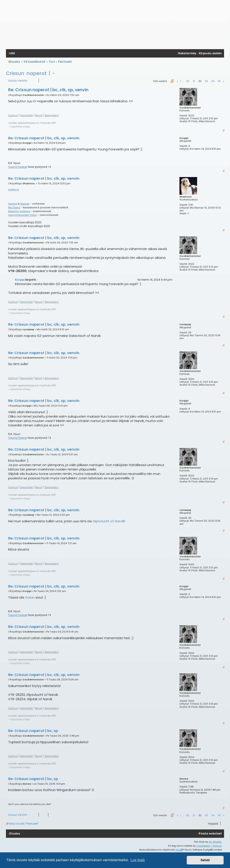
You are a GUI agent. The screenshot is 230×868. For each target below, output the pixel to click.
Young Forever (18, 167)
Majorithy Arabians (19, 211)
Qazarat (25, 204)
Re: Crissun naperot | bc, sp (33, 731)
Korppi (184, 138)
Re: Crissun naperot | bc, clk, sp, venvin (48, 90)
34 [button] (213, 81)
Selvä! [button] (205, 860)
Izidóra (13, 190)
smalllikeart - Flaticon (209, 846)
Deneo (184, 779)
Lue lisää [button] (138, 860)
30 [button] (188, 81)
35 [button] (219, 81)
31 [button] (194, 81)
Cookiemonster (190, 108)
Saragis (13, 204)
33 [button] (206, 81)
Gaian (30, 597)
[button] (172, 81)
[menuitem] (210, 834)
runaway (185, 324)
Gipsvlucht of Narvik (108, 521)
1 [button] (180, 81)
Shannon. (186, 197)
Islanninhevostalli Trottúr (23, 215)
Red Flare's (14, 208)
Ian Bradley (215, 842)
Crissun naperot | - (30, 73)
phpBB (179, 850)
